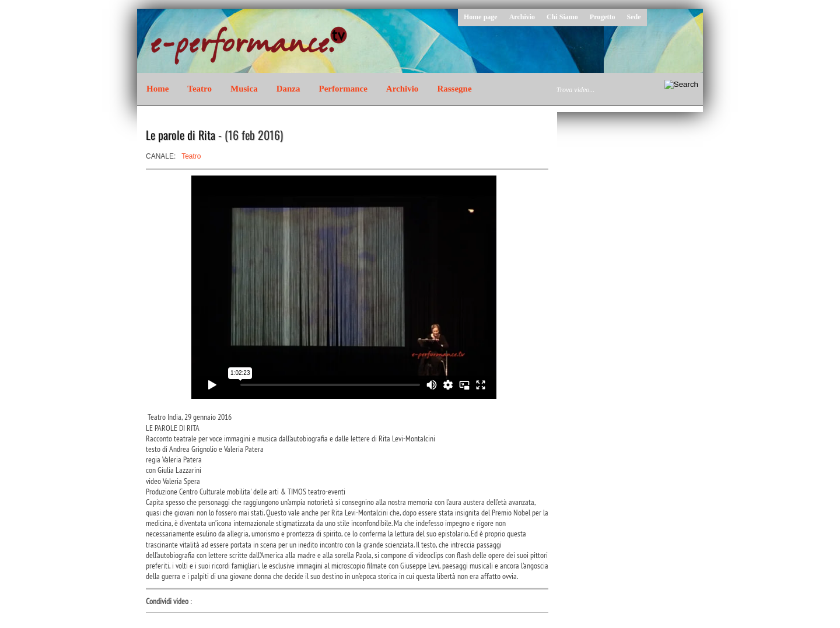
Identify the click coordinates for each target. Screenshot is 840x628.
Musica (244, 89)
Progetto (603, 17)
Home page (481, 17)
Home (157, 89)
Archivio (522, 17)
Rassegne (454, 89)
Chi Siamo (562, 17)
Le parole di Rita (181, 135)
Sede (634, 17)
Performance (343, 89)
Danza (288, 89)
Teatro (199, 89)
